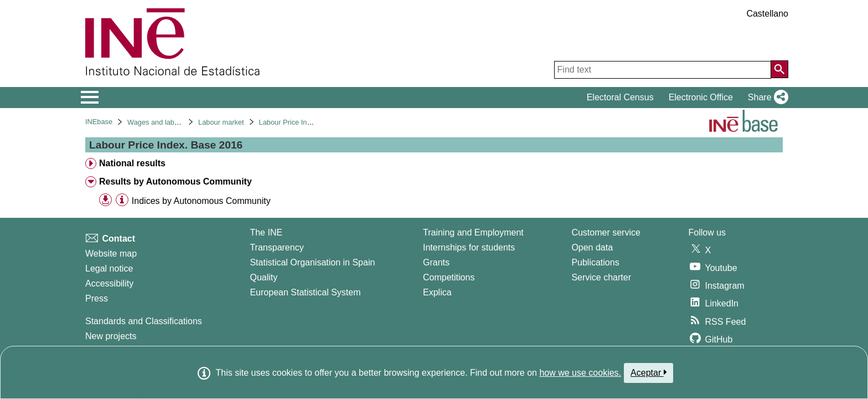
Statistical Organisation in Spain (312, 262)
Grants (436, 262)
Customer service (606, 232)
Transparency (277, 247)
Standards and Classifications (144, 321)
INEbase (99, 122)
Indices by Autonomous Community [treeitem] (201, 201)
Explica (437, 292)
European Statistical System (305, 292)
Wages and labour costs (165, 122)
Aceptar (649, 372)
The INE (266, 232)
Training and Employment (473, 232)
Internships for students (469, 247)
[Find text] (663, 70)
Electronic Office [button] (701, 97)
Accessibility (109, 283)
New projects (111, 336)
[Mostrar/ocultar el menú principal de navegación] (90, 98)
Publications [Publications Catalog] (595, 262)
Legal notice (109, 268)
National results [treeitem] (132, 163)
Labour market (221, 122)
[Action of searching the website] (779, 69)
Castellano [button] (767, 14)
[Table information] (122, 200)
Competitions (449, 277)
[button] (766, 98)
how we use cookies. (580, 373)
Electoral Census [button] (620, 97)
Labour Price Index (289, 122)
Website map (111, 254)
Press (97, 298)
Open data (592, 247)
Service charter (601, 277)
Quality (263, 277)
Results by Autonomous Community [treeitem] (175, 181)
